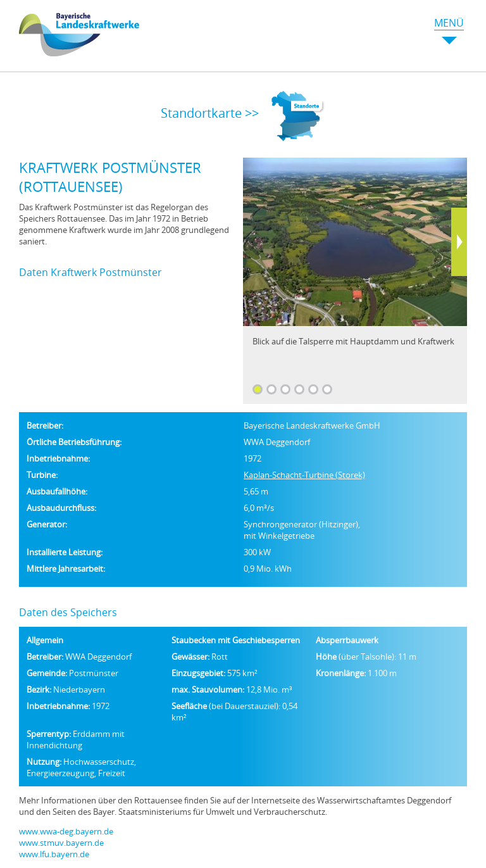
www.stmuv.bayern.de (61, 843)
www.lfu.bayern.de (54, 854)
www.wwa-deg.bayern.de (66, 831)
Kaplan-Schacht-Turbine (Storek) (304, 475)
